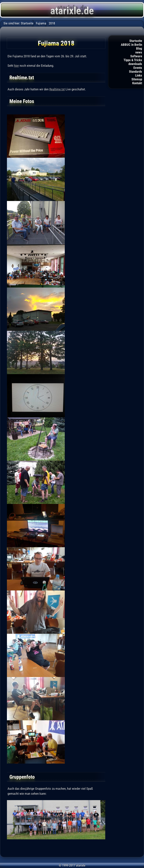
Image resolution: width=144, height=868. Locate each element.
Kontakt (137, 83)
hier (16, 66)
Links (139, 75)
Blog (139, 48)
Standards (136, 72)
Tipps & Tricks (133, 60)
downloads (135, 64)
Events (138, 68)
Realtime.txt (57, 89)
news (139, 52)
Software (136, 56)
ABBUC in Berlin (131, 45)
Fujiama (41, 23)
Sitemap (137, 79)
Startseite (136, 41)
